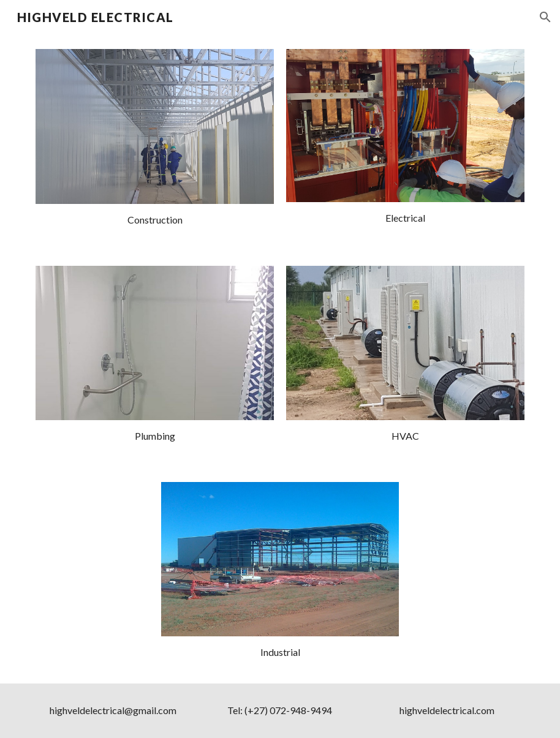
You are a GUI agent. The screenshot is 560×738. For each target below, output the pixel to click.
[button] (545, 17)
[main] (155, 220)
